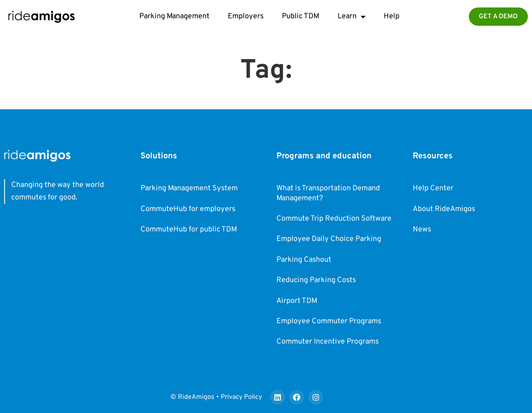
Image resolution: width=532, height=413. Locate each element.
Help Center (433, 188)
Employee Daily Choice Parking (329, 239)
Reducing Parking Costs (316, 280)
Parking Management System (189, 188)
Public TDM (300, 16)
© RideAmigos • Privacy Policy (216, 397)
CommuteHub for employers (188, 209)
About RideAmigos (444, 209)
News (422, 230)
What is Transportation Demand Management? (328, 193)
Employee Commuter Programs (329, 321)
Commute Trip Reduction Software (334, 219)
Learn (351, 17)
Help (392, 16)
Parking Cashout (304, 260)
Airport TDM (297, 301)
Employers (246, 16)
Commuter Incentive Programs (328, 342)
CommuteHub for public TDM (189, 230)
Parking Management (174, 16)
